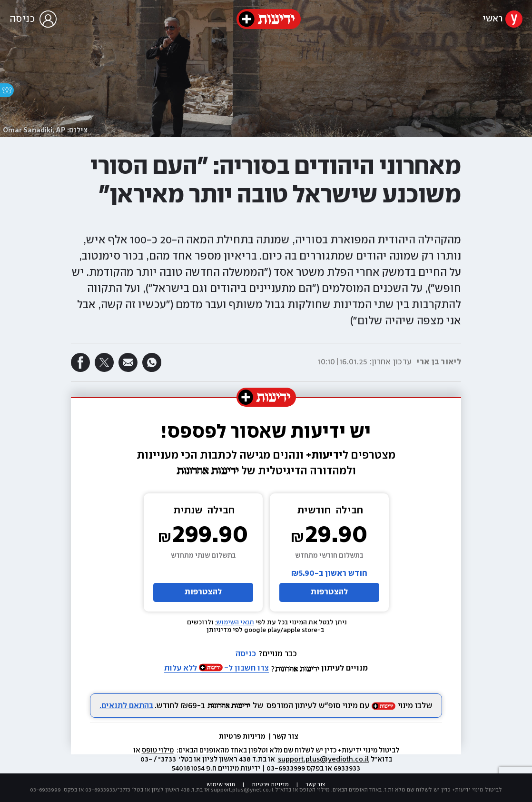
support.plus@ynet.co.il (242, 790)
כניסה (246, 654)
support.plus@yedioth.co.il (324, 760)
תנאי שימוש (221, 785)
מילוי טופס (158, 751)
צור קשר (286, 737)
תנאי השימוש (235, 622)
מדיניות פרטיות (243, 737)
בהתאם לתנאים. (126, 706)
